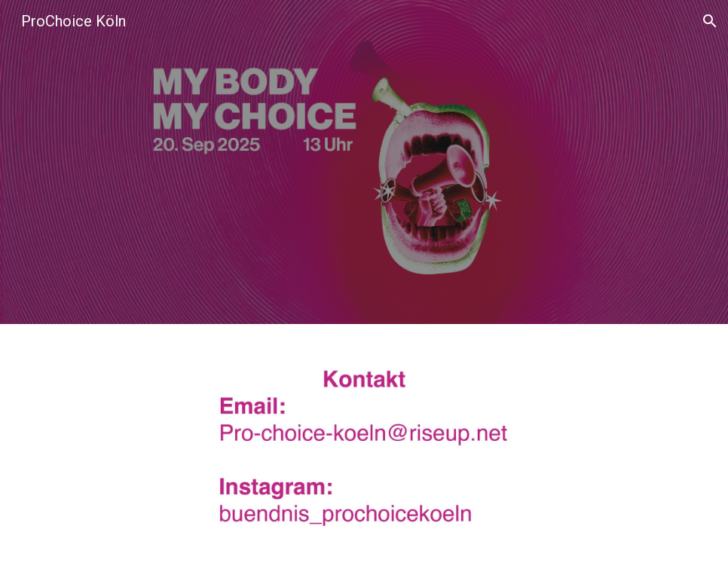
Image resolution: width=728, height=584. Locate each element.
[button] (710, 21)
